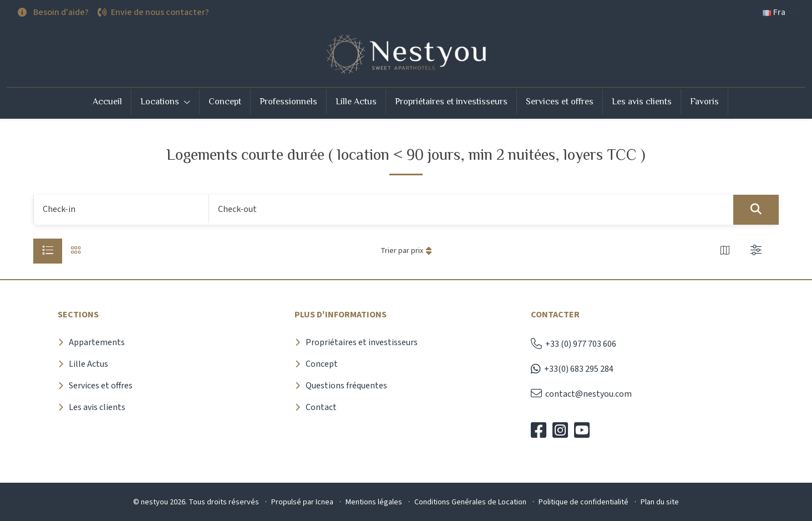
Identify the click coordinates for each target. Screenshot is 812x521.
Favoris (704, 102)
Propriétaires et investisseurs (451, 102)
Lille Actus (356, 102)
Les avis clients (642, 102)
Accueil (107, 102)
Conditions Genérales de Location (470, 502)
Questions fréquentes (346, 386)
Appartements (97, 342)
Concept (225, 102)
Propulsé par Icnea (302, 502)
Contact (321, 407)
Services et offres (560, 102)
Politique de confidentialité (583, 502)
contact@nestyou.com (581, 394)
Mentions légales (374, 502)
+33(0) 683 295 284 (572, 369)
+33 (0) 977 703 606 (574, 344)
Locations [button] (161, 102)
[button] (778, 12)
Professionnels (288, 102)
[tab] (48, 251)
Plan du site (660, 502)
